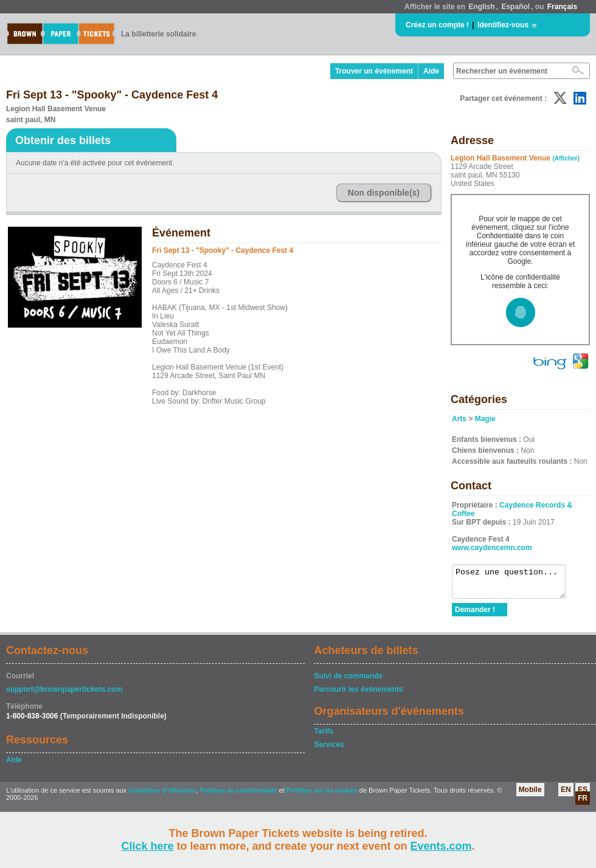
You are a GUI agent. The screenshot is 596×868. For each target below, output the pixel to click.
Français (562, 7)
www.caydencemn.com (492, 548)
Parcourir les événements (358, 695)
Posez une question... (515, 584)
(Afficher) (566, 158)
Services (329, 750)
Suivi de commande (348, 681)
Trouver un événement (374, 71)
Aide (431, 71)
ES (583, 795)
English (481, 7)
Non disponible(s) (384, 193)
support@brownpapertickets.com (64, 695)
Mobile (530, 795)
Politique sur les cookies (323, 796)
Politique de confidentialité (238, 796)
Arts (459, 419)
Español (515, 7)
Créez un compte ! (437, 25)
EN (566, 795)
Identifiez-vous (503, 25)
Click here (147, 846)
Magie (485, 419)
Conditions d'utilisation (162, 796)
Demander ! (475, 615)
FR (583, 804)
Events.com (441, 846)
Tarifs (324, 737)
